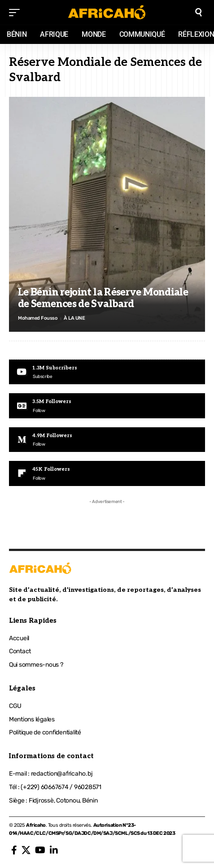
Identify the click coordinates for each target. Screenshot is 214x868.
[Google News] (107, 406)
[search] (199, 12)
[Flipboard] (107, 473)
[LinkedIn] (54, 850)
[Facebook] (14, 850)
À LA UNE (74, 318)
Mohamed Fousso (38, 318)
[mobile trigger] (17, 13)
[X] (26, 850)
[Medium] (107, 440)
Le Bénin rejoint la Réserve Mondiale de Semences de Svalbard (103, 298)
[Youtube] (107, 372)
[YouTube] (40, 850)
